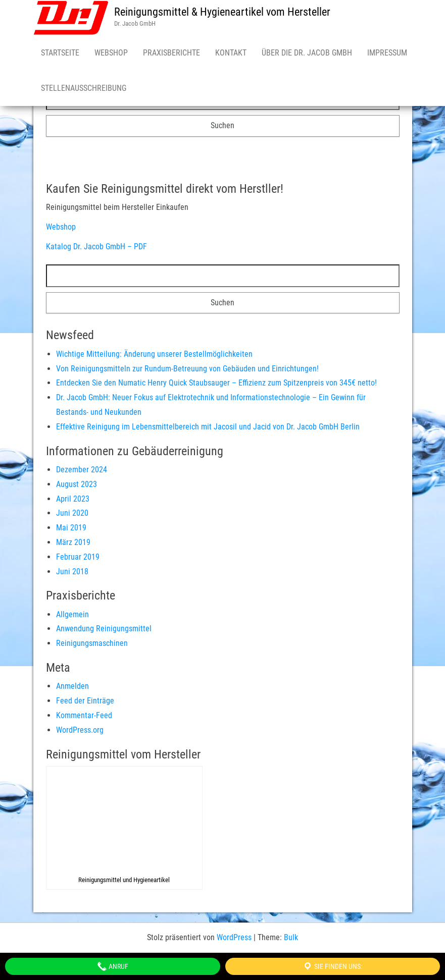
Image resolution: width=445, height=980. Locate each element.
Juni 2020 (72, 513)
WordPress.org (80, 730)
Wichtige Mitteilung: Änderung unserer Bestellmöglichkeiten (154, 354)
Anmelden (72, 686)
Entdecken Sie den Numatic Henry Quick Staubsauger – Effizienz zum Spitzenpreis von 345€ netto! (216, 383)
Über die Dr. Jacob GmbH (307, 53)
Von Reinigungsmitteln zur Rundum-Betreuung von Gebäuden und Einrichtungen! (187, 369)
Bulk (291, 937)
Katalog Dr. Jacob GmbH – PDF (96, 247)
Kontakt (231, 53)
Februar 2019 (78, 557)
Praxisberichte (171, 53)
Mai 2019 (71, 528)
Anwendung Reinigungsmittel (104, 629)
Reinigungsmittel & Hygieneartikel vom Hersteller (222, 12)
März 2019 (73, 542)
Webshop (111, 53)
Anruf (113, 966)
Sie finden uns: (332, 966)
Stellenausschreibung (84, 88)
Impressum (387, 53)
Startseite (60, 53)
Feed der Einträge (85, 701)
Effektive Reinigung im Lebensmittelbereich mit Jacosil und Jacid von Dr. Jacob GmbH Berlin (208, 427)
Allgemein (72, 614)
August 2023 (77, 484)
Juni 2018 (72, 571)
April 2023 (73, 499)
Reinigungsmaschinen (92, 643)
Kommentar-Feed (84, 715)
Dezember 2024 (82, 470)
